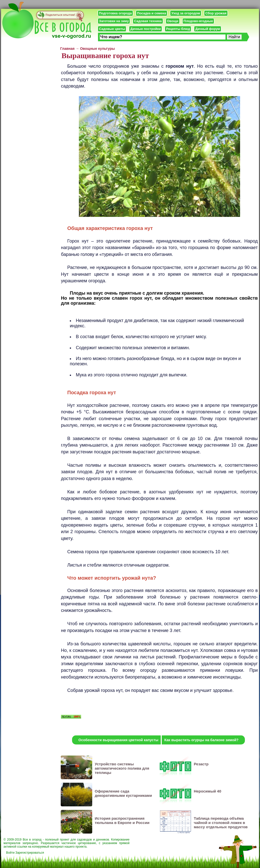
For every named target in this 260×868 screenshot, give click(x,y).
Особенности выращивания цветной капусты (118, 740)
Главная (67, 49)
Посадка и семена (152, 13)
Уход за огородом (186, 13)
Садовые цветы (112, 29)
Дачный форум (208, 29)
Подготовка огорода (115, 13)
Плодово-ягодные (198, 21)
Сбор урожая (216, 13)
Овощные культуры (97, 49)
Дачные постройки (145, 29)
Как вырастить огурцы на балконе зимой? (201, 740)
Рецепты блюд (178, 29)
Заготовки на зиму (114, 21)
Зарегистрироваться (30, 853)
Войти (10, 853)
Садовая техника (148, 21)
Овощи (173, 21)
